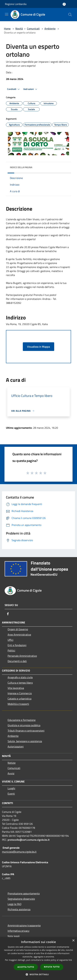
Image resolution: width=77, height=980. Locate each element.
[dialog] (38, 959)
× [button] (73, 941)
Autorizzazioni (16, 746)
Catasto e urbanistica (19, 699)
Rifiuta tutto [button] (52, 967)
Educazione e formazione (22, 720)
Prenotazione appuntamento (24, 893)
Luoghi (11, 788)
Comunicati (33, 29)
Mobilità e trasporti (18, 704)
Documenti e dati (17, 661)
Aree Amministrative (19, 635)
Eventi (11, 794)
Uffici (10, 640)
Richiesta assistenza (19, 909)
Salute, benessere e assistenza (25, 741)
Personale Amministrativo (22, 656)
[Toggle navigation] (7, 14)
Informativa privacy (19, 931)
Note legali (14, 936)
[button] (38, 974)
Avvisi (11, 773)
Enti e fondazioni (17, 645)
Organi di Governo (18, 629)
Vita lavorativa (16, 688)
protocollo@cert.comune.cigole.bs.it (29, 840)
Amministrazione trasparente (24, 925)
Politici (11, 650)
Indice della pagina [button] (21, 167)
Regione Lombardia (16, 4)
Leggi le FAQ (15, 904)
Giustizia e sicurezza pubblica (24, 725)
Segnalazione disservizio (21, 899)
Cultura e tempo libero (20, 683)
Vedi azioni (31, 89)
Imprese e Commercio (20, 693)
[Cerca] (70, 15)
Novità (19, 29)
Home (7, 29)
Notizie (12, 763)
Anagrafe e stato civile (20, 677)
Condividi (14, 89)
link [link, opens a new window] (70, 960)
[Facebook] (8, 614)
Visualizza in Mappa (38, 347)
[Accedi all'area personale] (64, 4)
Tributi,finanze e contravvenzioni (26, 731)
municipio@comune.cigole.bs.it (19, 852)
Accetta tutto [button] (26, 967)
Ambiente (50, 29)
